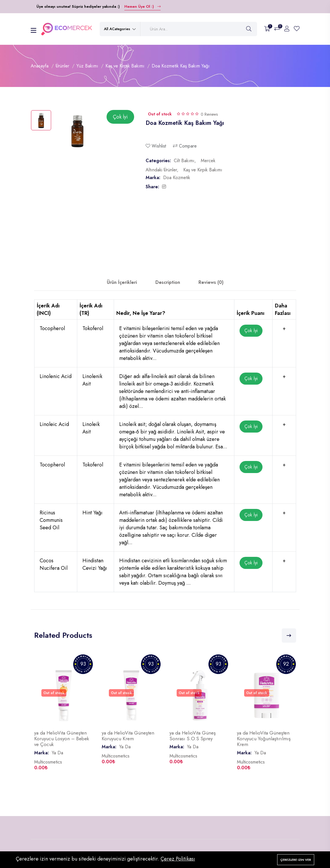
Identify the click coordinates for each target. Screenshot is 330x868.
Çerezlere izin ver (296, 860)
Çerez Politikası (178, 859)
